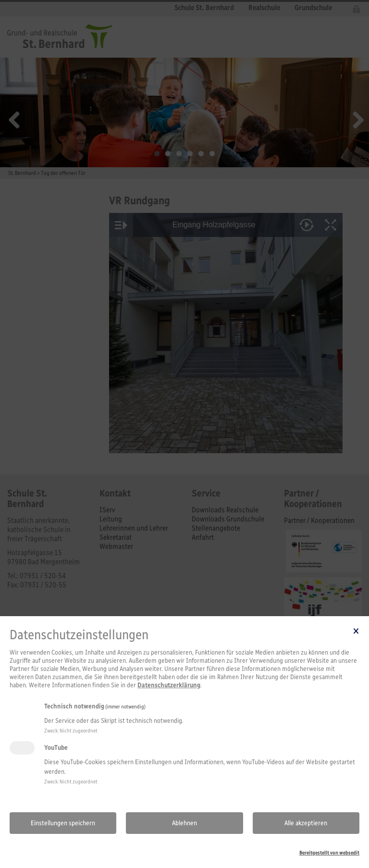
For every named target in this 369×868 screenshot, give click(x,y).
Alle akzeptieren (306, 823)
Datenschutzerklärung (169, 685)
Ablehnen (184, 823)
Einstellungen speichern (63, 823)
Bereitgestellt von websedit (329, 853)
